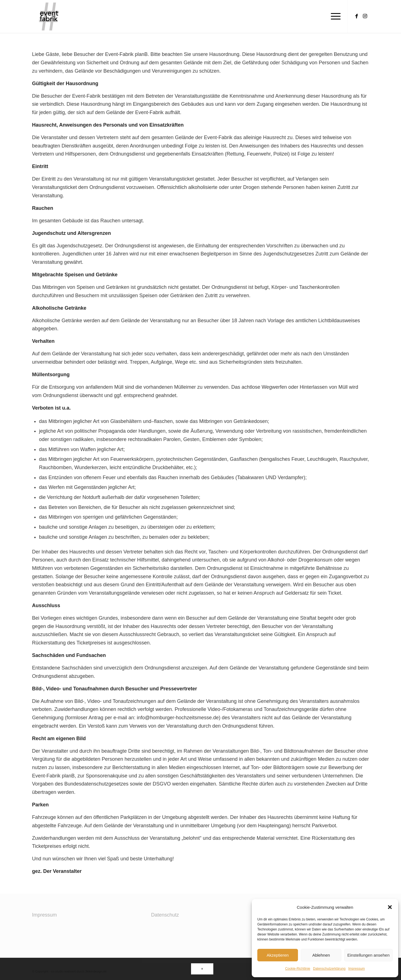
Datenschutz (165, 915)
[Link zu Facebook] (356, 16)
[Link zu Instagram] (365, 16)
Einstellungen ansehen (368, 955)
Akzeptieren (277, 955)
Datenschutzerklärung (329, 969)
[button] (390, 907)
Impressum (357, 969)
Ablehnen (321, 955)
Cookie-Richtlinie (298, 969)
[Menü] (334, 16)
